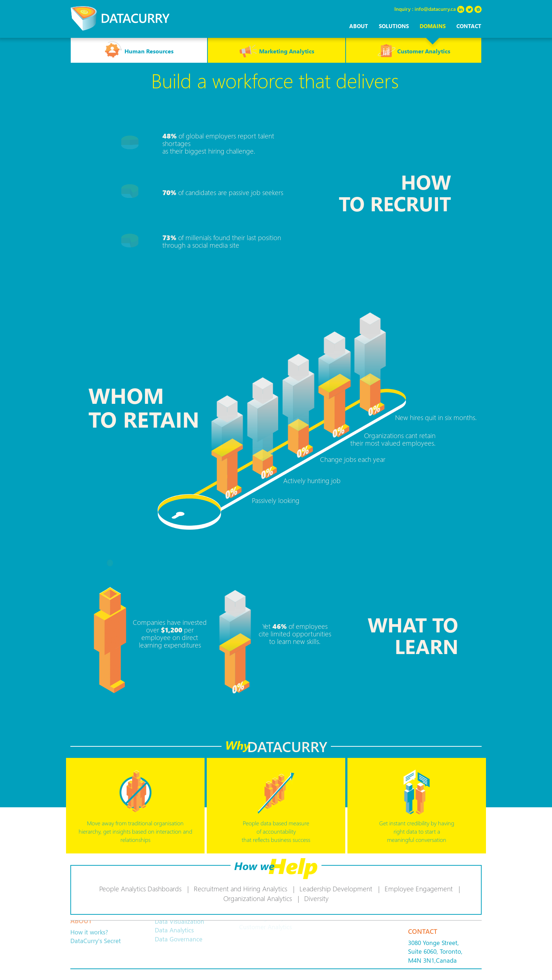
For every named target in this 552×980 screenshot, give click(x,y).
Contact (469, 26)
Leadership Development (336, 889)
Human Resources (139, 50)
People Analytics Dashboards (140, 889)
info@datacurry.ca (435, 9)
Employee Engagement (419, 889)
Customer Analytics (414, 50)
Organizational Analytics (258, 898)
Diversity (316, 898)
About (359, 26)
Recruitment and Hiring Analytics (240, 889)
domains (433, 26)
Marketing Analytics (277, 50)
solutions (394, 26)
